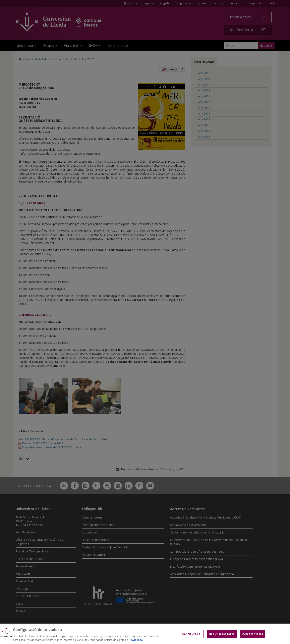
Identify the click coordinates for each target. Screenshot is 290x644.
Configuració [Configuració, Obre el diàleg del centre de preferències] (191, 634)
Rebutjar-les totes (222, 634)
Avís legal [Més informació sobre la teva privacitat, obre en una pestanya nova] (137, 640)
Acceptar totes (253, 634)
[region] (145, 634)
